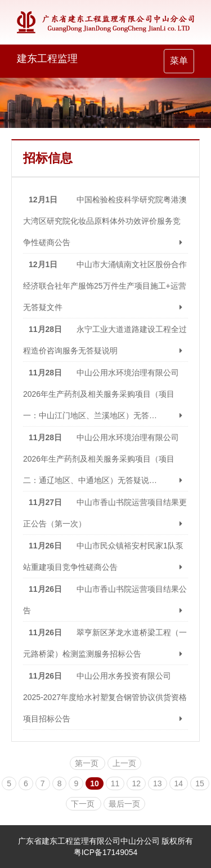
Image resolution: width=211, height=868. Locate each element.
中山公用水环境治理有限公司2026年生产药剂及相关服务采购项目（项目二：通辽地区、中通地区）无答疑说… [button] (105, 459)
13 (158, 783)
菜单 (182, 64)
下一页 (84, 804)
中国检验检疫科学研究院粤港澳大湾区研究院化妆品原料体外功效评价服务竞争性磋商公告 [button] (105, 221)
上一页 (124, 763)
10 (95, 783)
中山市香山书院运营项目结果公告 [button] (105, 600)
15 (200, 783)
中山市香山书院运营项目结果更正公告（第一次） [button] (105, 513)
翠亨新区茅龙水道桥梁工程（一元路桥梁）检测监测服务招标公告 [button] (105, 643)
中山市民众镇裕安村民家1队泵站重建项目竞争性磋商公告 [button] (105, 556)
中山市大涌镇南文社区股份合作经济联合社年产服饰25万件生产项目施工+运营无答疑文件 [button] (105, 286)
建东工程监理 (47, 59)
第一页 (88, 763)
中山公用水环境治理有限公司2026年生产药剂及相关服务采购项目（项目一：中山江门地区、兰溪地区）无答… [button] (105, 394)
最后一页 (124, 804)
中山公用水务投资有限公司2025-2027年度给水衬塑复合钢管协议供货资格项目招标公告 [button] (105, 697)
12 (136, 783)
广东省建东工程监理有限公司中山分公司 (89, 841)
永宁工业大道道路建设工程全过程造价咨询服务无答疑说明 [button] (105, 340)
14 (179, 783)
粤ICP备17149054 (106, 852)
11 (115, 783)
